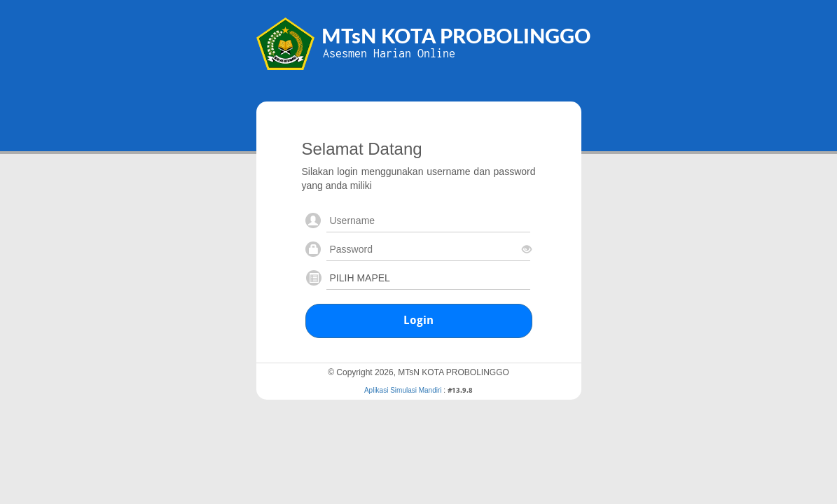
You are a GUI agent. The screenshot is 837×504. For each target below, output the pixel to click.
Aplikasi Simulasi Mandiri (403, 390)
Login (418, 320)
